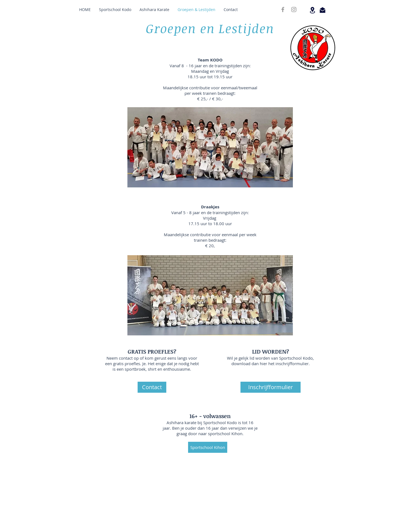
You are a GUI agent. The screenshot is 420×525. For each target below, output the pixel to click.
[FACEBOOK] (283, 10)
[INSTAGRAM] (294, 10)
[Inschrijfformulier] (271, 387)
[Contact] (152, 387)
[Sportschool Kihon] (208, 447)
